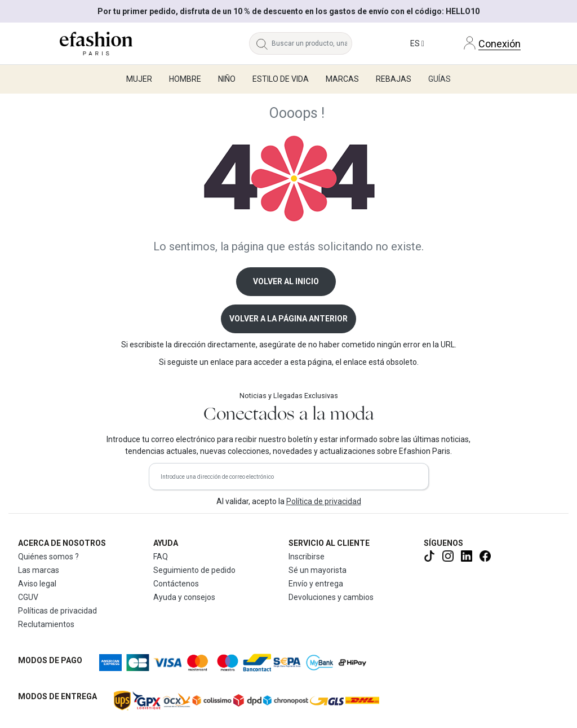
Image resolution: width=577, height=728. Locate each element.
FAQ (161, 557)
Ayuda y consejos (184, 597)
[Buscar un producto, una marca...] (312, 43)
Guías (440, 79)
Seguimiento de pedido (194, 570)
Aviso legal (37, 584)
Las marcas (39, 570)
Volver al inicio (286, 281)
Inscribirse (307, 557)
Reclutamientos (46, 624)
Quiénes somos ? (48, 557)
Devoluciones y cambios (331, 597)
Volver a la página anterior (288, 319)
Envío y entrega (316, 584)
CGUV (28, 597)
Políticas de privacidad (57, 611)
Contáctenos (176, 584)
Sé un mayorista (318, 570)
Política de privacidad (324, 501)
